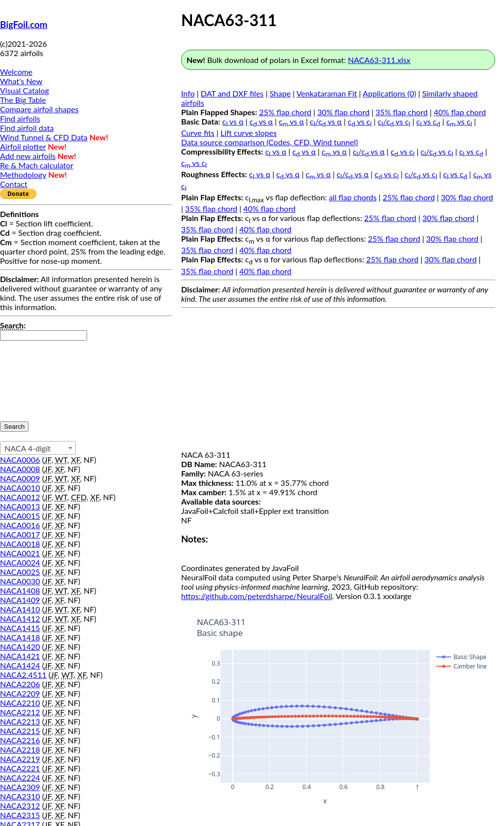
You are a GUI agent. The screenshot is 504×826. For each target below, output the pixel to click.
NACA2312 (20, 806)
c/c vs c (394, 121)
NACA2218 (20, 749)
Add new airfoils (28, 156)
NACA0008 (20, 469)
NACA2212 (20, 712)
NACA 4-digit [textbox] (28, 448)
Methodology (23, 175)
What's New (21, 81)
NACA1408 (20, 590)
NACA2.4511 (23, 675)
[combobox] (38, 448)
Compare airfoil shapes (39, 109)
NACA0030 (20, 581)
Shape (280, 93)
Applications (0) (390, 93)
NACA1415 (20, 628)
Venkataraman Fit (327, 93)
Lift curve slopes (249, 133)
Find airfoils (20, 118)
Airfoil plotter (23, 146)
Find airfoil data (27, 128)
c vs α (233, 121)
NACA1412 (20, 619)
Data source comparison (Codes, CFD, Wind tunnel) (269, 142)
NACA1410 (20, 609)
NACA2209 (20, 693)
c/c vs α (326, 121)
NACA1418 (20, 637)
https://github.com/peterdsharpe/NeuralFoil (257, 596)
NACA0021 (20, 553)
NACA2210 (20, 703)
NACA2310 (20, 796)
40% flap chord (460, 112)
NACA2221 (20, 768)
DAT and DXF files (232, 93)
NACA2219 (20, 759)
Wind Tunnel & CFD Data (44, 137)
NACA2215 (20, 731)
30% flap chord (344, 112)
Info (188, 93)
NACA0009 (20, 478)
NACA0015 (20, 516)
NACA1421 (20, 656)
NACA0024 (20, 562)
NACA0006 (20, 460)
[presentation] (40, 376)
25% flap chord (285, 112)
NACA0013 (20, 506)
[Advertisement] (338, 381)
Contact (14, 184)
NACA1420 (20, 647)
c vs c (360, 121)
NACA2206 (20, 684)
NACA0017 (20, 534)
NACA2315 (20, 815)
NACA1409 (20, 600)
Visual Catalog (25, 90)
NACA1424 (20, 665)
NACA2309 (20, 787)
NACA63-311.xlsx (379, 60)
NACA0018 (20, 544)
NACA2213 (20, 721)
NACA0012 (20, 497)
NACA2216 (20, 740)
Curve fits (198, 133)
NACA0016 (20, 525)
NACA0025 (20, 572)
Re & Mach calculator (37, 165)
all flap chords (353, 197)
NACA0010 (20, 488)
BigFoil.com (24, 25)
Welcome (16, 72)
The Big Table (23, 100)
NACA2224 (20, 778)
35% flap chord (402, 112)
